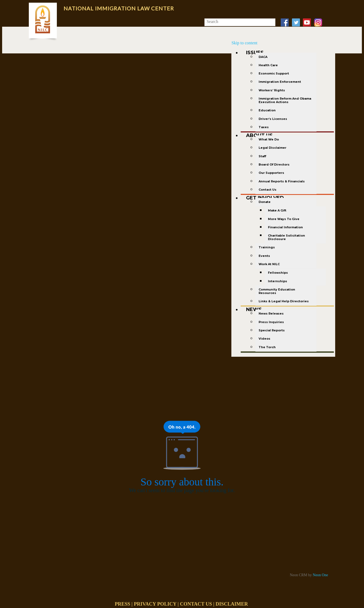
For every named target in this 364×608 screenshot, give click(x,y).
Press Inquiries (271, 322)
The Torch (267, 347)
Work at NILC (269, 264)
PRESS (122, 604)
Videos (264, 339)
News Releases (271, 313)
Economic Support (274, 73)
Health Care (268, 65)
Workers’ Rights (272, 90)
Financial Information (285, 227)
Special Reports (272, 330)
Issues (255, 53)
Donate (265, 202)
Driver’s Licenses (273, 119)
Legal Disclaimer (272, 148)
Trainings (267, 247)
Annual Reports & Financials (282, 181)
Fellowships (278, 273)
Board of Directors (274, 164)
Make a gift (277, 210)
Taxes (264, 127)
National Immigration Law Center (119, 8)
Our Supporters (271, 173)
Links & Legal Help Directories (284, 301)
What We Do (269, 139)
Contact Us (268, 190)
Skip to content (244, 43)
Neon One (320, 575)
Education (267, 110)
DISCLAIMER (232, 604)
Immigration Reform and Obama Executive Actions (285, 100)
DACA (263, 57)
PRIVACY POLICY (155, 604)
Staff (262, 156)
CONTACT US (196, 604)
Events (264, 256)
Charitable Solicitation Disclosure (286, 237)
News (254, 309)
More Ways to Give (284, 219)
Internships (278, 281)
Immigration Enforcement (280, 82)
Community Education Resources (277, 291)
